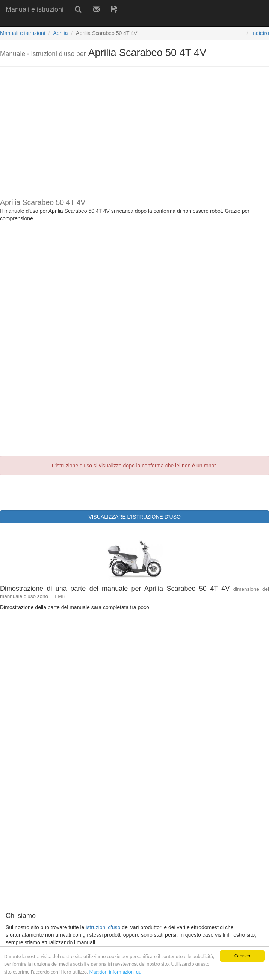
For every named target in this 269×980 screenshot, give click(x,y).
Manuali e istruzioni (35, 9)
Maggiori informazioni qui (116, 973)
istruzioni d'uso (103, 927)
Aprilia (61, 33)
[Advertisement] (88, 22)
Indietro (260, 33)
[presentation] (57, 492)
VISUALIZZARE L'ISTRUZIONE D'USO (134, 517)
